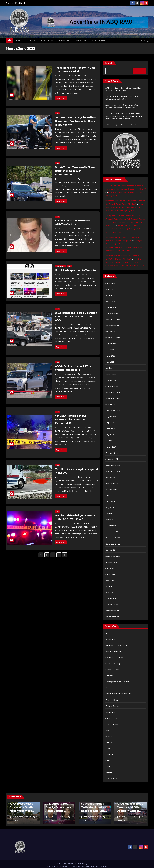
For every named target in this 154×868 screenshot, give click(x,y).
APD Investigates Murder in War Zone (122, 125)
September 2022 (113, 556)
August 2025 (111, 344)
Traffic (31, 41)
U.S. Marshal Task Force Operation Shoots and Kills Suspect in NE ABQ (76, 317)
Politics (109, 742)
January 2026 (112, 313)
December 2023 (113, 465)
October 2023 (112, 477)
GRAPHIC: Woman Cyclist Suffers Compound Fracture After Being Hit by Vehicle (75, 121)
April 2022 (110, 586)
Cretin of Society (113, 664)
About (19, 41)
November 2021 (113, 617)
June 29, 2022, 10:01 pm (67, 76)
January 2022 (112, 605)
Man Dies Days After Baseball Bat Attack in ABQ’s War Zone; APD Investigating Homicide (125, 207)
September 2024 (113, 410)
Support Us (81, 41)
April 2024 (110, 441)
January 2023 (112, 532)
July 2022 (110, 568)
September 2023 (113, 483)
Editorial (109, 676)
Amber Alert (111, 639)
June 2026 (110, 283)
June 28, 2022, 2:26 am (67, 325)
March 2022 (111, 592)
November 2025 (113, 326)
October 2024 (112, 404)
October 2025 (112, 332)
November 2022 (113, 544)
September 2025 (113, 338)
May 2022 (110, 580)
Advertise (64, 41)
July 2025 (110, 350)
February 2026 (112, 307)
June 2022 (110, 574)
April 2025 (110, 368)
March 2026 (111, 301)
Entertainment (112, 688)
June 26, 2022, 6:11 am (66, 524)
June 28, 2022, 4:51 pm (66, 275)
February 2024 (112, 453)
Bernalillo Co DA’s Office (116, 645)
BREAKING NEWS (60, 266)
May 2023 (110, 508)
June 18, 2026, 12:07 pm (22, 817)
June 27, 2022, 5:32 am (67, 428)
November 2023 (113, 471)
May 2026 (110, 289)
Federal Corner (112, 706)
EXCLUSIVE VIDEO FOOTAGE (118, 694)
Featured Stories (113, 700)
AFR (107, 633)
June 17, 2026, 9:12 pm (92, 817)
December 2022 (113, 538)
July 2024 (110, 423)
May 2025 (110, 362)
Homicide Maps (99, 41)
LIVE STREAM (112, 724)
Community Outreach (115, 657)
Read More (61, 98)
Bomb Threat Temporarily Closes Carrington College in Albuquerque (75, 171)
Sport (108, 761)
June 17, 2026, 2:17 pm (128, 817)
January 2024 (112, 459)
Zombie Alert (111, 779)
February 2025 (112, 380)
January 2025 (112, 386)
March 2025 (111, 374)
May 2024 (110, 435)
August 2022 (111, 562)
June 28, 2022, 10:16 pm (67, 179)
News (57, 113)
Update (109, 773)
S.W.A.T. (109, 748)
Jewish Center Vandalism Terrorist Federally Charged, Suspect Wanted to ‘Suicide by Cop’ (125, 229)
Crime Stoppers (113, 670)
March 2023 (111, 520)
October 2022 (112, 550)
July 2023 (110, 495)
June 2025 (110, 356)
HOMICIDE (110, 712)
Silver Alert (110, 755)
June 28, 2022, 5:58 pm (67, 229)
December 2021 (113, 611)
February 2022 (112, 599)
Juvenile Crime (112, 718)
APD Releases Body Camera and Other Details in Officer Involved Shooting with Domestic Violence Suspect (124, 116)
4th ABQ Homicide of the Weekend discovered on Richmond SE (71, 420)
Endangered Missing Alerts (118, 682)
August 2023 (111, 489)
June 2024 (110, 429)
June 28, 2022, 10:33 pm (67, 129)
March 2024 (111, 447)
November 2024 (113, 398)
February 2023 (112, 526)
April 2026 (110, 295)
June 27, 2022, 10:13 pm (67, 374)
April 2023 (110, 514)
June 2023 (110, 501)
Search (109, 63)
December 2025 (113, 319)
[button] (142, 41)
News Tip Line (47, 41)
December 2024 (113, 392)
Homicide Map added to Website (75, 270)
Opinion (109, 736)
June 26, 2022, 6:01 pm (67, 477)
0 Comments (87, 76)
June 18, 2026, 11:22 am (57, 817)
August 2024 (111, 417)
